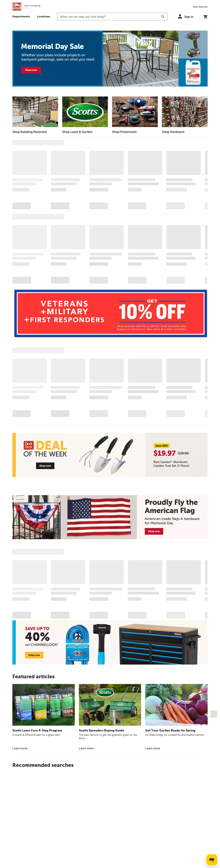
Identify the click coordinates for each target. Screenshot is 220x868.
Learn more (20, 748)
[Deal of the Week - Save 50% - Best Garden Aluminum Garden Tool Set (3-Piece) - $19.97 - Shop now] (110, 455)
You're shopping (32, 6)
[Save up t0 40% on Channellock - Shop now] (110, 642)
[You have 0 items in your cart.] (205, 16)
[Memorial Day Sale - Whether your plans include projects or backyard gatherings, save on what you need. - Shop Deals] (110, 59)
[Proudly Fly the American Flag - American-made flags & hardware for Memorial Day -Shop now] (110, 517)
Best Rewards (200, 7)
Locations (44, 16)
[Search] (163, 17)
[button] (187, 16)
